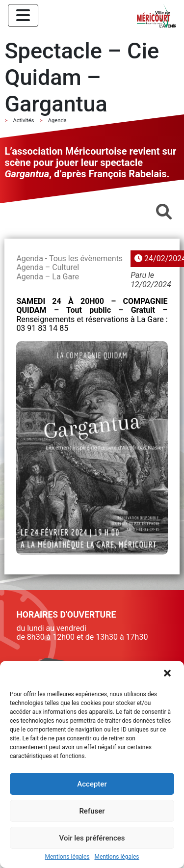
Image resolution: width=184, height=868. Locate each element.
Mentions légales (67, 857)
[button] (168, 674)
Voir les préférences (92, 838)
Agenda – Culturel (48, 267)
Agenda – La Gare (48, 277)
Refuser (92, 811)
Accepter (92, 784)
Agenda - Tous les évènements (69, 258)
